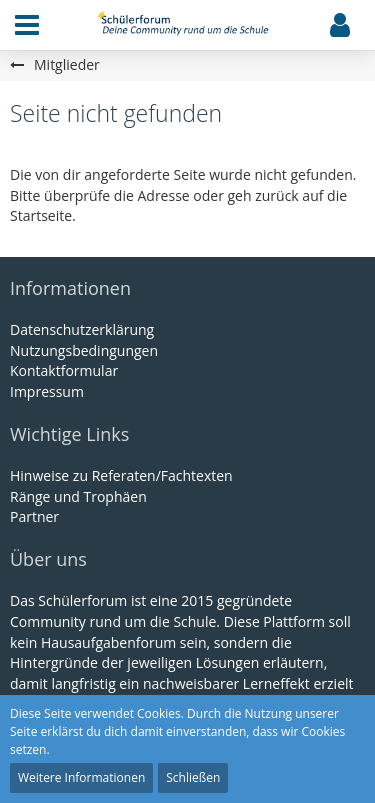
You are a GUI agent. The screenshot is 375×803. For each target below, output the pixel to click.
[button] (27, 25)
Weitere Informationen (81, 777)
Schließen (193, 777)
